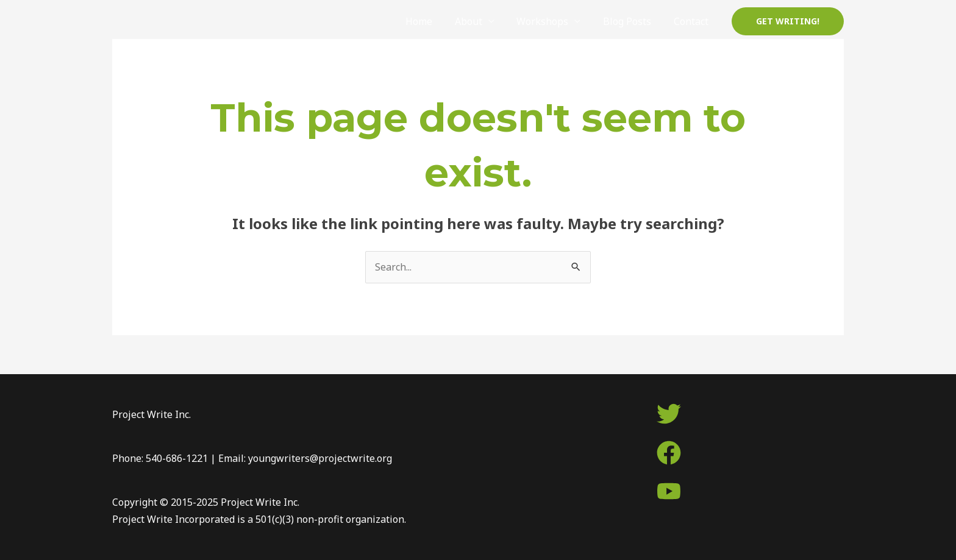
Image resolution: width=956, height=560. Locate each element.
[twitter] (669, 414)
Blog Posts (631, 21)
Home (432, 21)
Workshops (550, 21)
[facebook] (669, 453)
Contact (692, 21)
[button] (788, 21)
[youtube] (669, 491)
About (478, 21)
